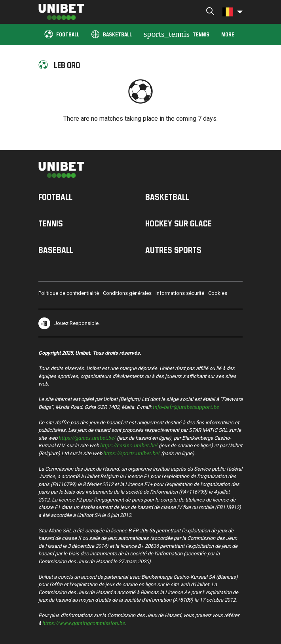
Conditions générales (127, 293)
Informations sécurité (180, 293)
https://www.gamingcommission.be (84, 622)
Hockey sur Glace (178, 223)
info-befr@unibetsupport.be (186, 406)
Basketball (111, 34)
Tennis (177, 34)
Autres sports (173, 250)
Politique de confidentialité (69, 293)
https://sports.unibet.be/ (132, 453)
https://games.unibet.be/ (87, 437)
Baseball (56, 250)
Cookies (218, 293)
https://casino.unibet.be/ (129, 445)
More (228, 34)
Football (62, 34)
